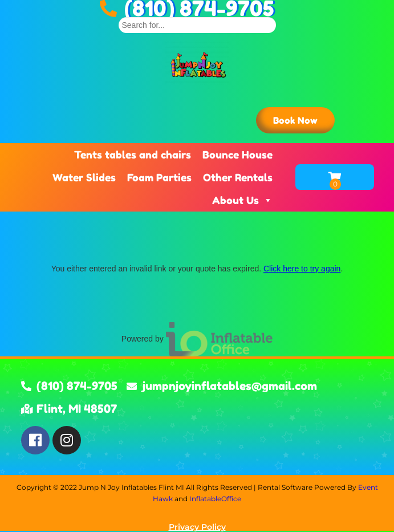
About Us (242, 200)
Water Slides (84, 177)
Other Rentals (238, 177)
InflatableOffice (215, 499)
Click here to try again (302, 269)
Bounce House (237, 155)
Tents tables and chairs (133, 155)
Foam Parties (159, 177)
